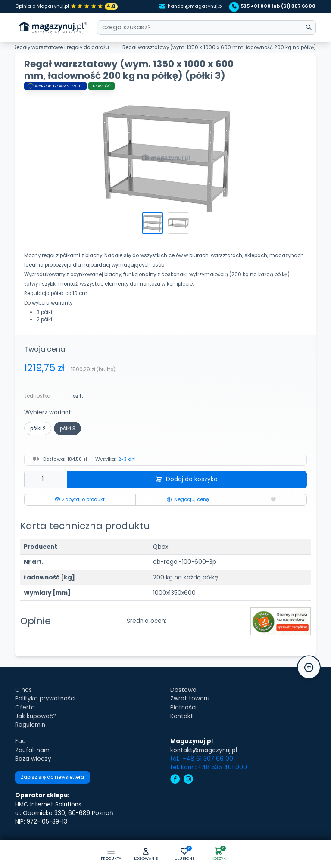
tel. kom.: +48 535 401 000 (209, 767)
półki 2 (38, 429)
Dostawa (183, 690)
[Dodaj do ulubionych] (273, 500)
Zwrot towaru (190, 698)
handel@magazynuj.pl (191, 6)
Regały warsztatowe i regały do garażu (61, 47)
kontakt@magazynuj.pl (204, 750)
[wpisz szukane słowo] (308, 28)
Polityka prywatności (45, 698)
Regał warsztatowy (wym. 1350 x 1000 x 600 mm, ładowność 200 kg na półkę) (219, 47)
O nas (23, 690)
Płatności (183, 708)
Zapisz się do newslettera (52, 777)
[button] (146, 854)
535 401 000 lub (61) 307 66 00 (274, 6)
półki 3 (68, 429)
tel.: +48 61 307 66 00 (202, 759)
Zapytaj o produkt (80, 499)
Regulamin (30, 725)
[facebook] (175, 780)
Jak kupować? (36, 716)
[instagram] (188, 780)
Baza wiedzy (33, 759)
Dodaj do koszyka (187, 479)
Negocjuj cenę (188, 499)
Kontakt (182, 716)
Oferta (25, 708)
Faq (20, 741)
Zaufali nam (32, 750)
